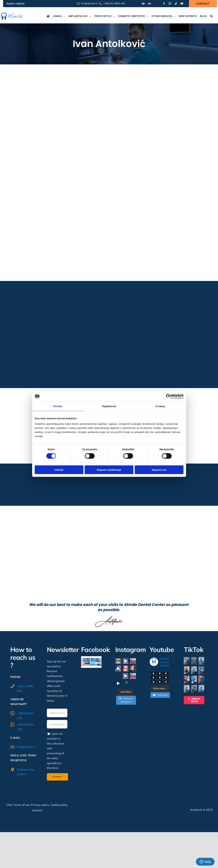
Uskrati (59, 470)
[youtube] (182, 4)
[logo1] (12, 14)
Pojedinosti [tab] (109, 406)
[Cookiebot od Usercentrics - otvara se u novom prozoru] (169, 396)
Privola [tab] (58, 406)
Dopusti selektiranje (109, 470)
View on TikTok (194, 700)
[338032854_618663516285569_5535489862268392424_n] (91, 658)
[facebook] (164, 4)
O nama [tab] (160, 406)
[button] (187, 661)
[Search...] (212, 17)
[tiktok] (176, 4)
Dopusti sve (159, 470)
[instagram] (170, 4)
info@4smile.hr (27, 747)
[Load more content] (160, 688)
